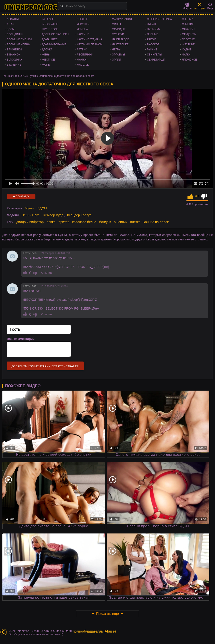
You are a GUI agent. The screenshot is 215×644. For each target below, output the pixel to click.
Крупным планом (90, 44)
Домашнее (50, 39)
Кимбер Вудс (53, 215)
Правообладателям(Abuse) (94, 631)
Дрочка (47, 50)
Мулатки (118, 34)
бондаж (105, 222)
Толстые (188, 39)
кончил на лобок (156, 222)
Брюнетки (14, 50)
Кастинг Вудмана (89, 39)
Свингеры (154, 55)
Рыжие (152, 50)
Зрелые (82, 19)
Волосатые (50, 24)
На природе (120, 39)
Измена (82, 29)
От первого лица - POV (163, 19)
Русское (153, 44)
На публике (120, 44)
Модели (187, 6)
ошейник (120, 222)
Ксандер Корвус (79, 215)
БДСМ (11, 29)
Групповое (50, 29)
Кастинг (83, 34)
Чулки (186, 55)
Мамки (82, 60)
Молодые (119, 29)
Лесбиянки (85, 55)
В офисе (48, 19)
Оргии (116, 60)
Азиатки (13, 19)
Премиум (154, 29)
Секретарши (156, 60)
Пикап (152, 24)
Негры (116, 50)
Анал (10, 24)
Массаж (83, 65)
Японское (189, 60)
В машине (14, 65)
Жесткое (48, 60)
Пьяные (153, 34)
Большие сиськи (19, 39)
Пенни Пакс (31, 215)
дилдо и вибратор (30, 222)
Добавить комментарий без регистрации (45, 366)
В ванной (14, 55)
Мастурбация (122, 19)
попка (51, 222)
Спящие (188, 24)
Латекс (82, 50)
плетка (135, 222)
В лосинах (15, 60)
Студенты (189, 34)
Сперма (188, 19)
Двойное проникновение (58, 34)
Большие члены (19, 44)
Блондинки (15, 34)
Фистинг (188, 44)
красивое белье (84, 222)
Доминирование (54, 44)
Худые (187, 50)
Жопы (46, 65)
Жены (46, 55)
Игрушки (83, 24)
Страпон (188, 29)
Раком (152, 39)
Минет (117, 24)
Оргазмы (118, 55)
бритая (64, 222)
